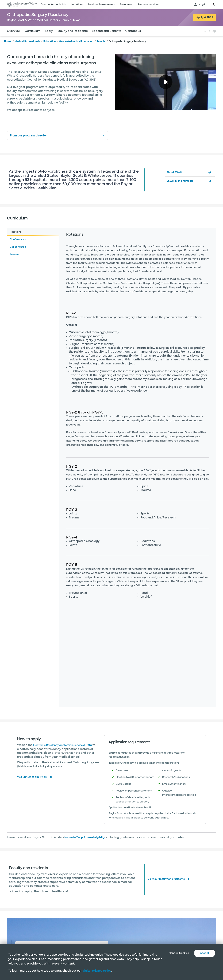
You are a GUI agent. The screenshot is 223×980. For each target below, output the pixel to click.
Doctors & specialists (53, 5)
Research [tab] (16, 261)
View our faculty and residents (169, 886)
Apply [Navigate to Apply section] (49, 38)
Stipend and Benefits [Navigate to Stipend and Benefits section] (106, 38)
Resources (126, 5)
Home (8, 48)
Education (50, 48)
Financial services (148, 5)
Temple (101, 48)
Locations (77, 5)
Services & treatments (101, 5)
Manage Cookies (176, 953)
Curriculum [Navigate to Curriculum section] (33, 38)
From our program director (57, 142)
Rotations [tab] (16, 239)
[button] (166, 89)
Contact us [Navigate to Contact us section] (133, 38)
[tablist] (33, 474)
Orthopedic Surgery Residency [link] (127, 48)
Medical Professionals (27, 48)
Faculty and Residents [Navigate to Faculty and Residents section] (72, 38)
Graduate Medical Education (76, 48)
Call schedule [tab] (18, 254)
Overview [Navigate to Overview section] (14, 38)
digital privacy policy (97, 971)
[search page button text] (213, 5)
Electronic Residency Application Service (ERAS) (67, 752)
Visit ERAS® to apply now (35, 784)
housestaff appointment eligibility (88, 844)
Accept (204, 953)
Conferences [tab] (18, 246)
